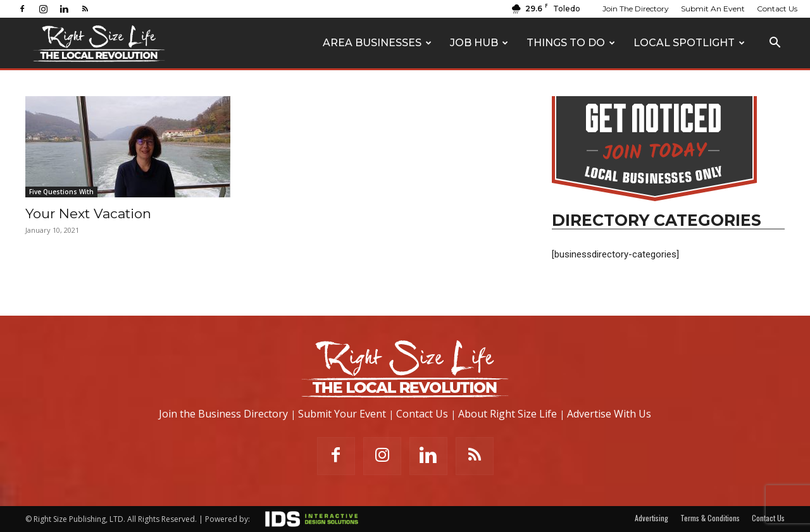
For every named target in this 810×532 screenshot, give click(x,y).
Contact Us (777, 9)
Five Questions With (61, 192)
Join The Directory (636, 9)
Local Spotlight (689, 43)
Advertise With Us (609, 414)
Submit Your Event (342, 414)
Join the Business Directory (223, 414)
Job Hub (479, 43)
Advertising (651, 518)
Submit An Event (713, 9)
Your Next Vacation (88, 213)
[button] (775, 44)
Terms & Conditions (710, 518)
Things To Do (571, 43)
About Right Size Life (508, 414)
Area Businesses (377, 43)
